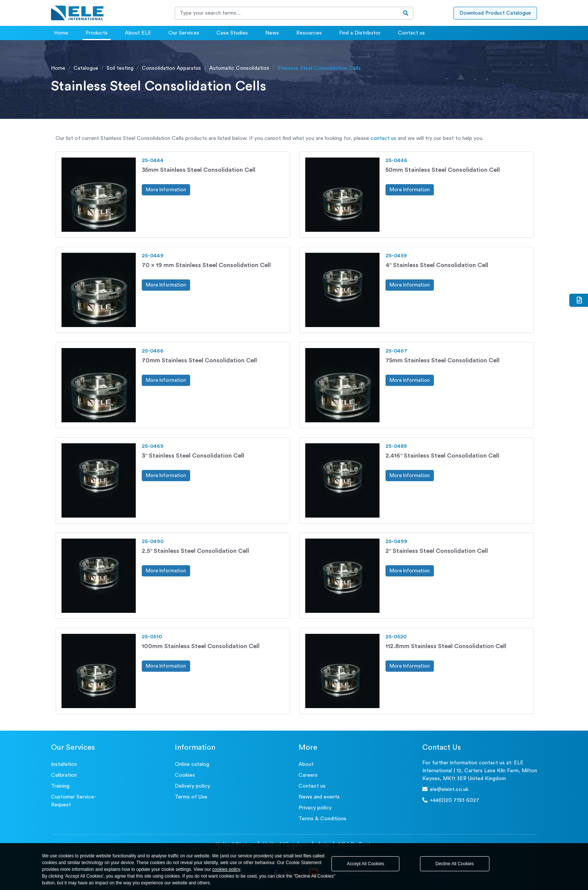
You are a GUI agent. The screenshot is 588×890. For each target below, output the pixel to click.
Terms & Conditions (322, 819)
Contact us (411, 33)
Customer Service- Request (74, 801)
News (272, 33)
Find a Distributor (360, 33)
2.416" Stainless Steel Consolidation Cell (442, 456)
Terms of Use (191, 797)
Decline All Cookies (455, 864)
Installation (64, 764)
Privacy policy (315, 808)
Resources (309, 33)
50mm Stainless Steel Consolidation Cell (443, 170)
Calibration (64, 775)
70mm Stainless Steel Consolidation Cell (199, 360)
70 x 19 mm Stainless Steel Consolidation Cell (206, 265)
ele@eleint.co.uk (445, 789)
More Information (166, 190)
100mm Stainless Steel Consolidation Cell (201, 646)
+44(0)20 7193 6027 (451, 800)
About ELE (138, 33)
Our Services (184, 33)
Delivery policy (192, 786)
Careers (308, 775)
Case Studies (232, 33)
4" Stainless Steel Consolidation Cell (437, 265)
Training (60, 786)
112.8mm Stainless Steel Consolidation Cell (446, 646)
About (306, 764)
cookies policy (226, 869)
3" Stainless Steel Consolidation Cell (193, 456)
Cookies (185, 775)
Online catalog (192, 764)
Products (97, 33)
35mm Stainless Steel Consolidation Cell (199, 170)
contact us (383, 138)
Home (61, 33)
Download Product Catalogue (495, 13)
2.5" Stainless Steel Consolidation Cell (195, 551)
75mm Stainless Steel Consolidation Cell (442, 360)
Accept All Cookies (365, 864)
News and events (319, 797)
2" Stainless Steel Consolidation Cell (437, 551)
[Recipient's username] (287, 13)
